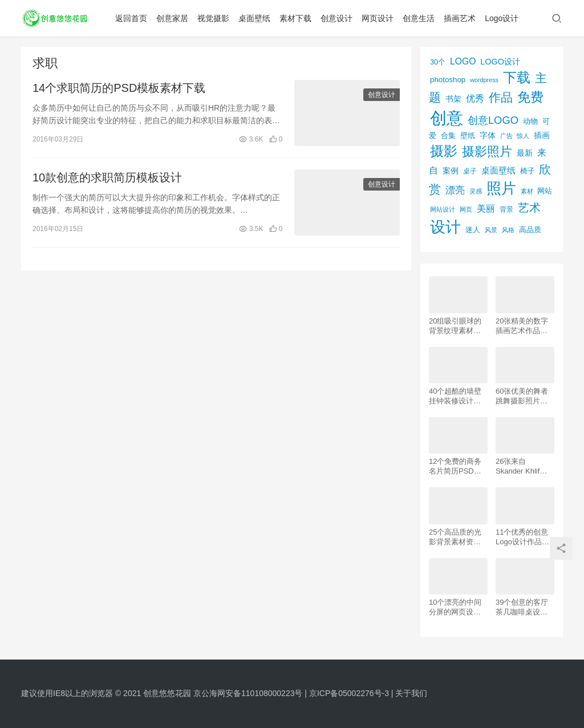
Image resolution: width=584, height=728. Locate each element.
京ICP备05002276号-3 (349, 693)
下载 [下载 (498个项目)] (517, 77)
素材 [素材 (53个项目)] (527, 191)
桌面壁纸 (254, 18)
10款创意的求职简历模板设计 (107, 177)
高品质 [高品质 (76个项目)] (530, 230)
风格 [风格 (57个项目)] (508, 230)
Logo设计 (502, 18)
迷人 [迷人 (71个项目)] (473, 230)
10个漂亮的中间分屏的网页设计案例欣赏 (455, 607)
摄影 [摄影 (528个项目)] (444, 151)
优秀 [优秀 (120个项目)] (475, 98)
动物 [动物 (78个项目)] (530, 121)
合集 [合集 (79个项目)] (448, 136)
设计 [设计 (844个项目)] (445, 227)
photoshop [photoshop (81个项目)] (448, 80)
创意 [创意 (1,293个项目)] (447, 118)
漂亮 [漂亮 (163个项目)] (455, 190)
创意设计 (336, 18)
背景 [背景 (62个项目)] (506, 209)
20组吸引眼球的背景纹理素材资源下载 (455, 326)
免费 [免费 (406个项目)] (530, 97)
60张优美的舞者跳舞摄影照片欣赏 (522, 396)
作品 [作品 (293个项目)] (501, 97)
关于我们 (411, 693)
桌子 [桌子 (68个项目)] (470, 171)
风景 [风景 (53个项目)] (491, 230)
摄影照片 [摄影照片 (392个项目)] (487, 151)
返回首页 (131, 18)
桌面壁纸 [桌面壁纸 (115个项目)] (498, 170)
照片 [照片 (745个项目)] (501, 188)
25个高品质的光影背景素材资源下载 (455, 537)
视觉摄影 (213, 18)
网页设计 (378, 18)
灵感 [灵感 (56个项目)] (476, 191)
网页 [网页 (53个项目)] (466, 209)
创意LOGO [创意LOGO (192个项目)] (493, 120)
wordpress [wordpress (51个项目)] (484, 80)
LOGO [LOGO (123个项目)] (463, 61)
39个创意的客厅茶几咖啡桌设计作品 (522, 607)
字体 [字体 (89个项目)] (488, 135)
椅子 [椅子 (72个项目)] (528, 171)
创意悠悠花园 (167, 693)
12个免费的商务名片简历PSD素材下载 (455, 466)
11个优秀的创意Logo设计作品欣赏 (522, 537)
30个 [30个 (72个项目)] (438, 62)
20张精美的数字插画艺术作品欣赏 (522, 326)
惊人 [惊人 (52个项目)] (523, 136)
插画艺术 (460, 18)
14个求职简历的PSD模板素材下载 (119, 88)
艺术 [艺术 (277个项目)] (529, 208)
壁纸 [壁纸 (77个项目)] (468, 136)
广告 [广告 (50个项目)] (506, 136)
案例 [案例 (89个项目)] (451, 171)
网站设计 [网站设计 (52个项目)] (443, 209)
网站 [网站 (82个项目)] (545, 191)
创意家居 (172, 18)
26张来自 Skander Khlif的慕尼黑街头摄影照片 (522, 466)
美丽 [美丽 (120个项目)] (486, 209)
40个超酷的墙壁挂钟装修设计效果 (455, 396)
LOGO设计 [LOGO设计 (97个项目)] (500, 62)
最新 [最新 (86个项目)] (525, 153)
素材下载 (295, 18)
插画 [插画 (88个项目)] (542, 135)
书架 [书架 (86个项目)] (453, 99)
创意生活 (419, 18)
